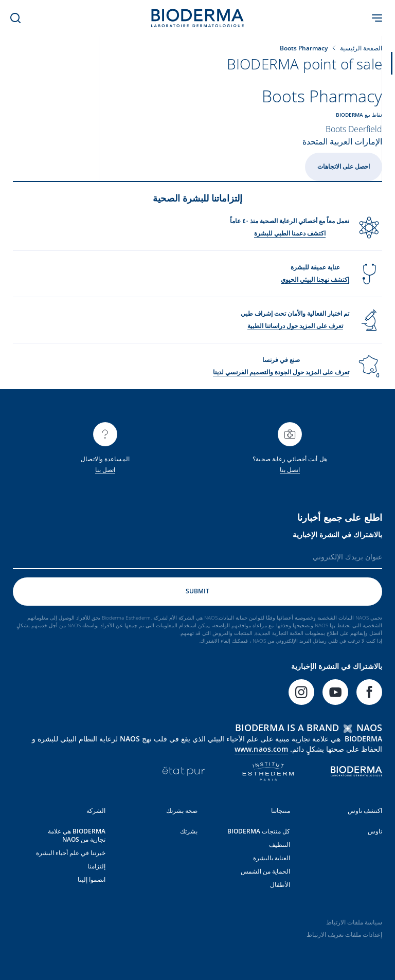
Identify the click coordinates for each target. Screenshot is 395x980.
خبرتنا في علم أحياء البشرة (71, 852)
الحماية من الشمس (265, 871)
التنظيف (280, 844)
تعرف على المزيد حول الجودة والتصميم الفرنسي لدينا (281, 371)
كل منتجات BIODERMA (259, 831)
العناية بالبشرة (272, 857)
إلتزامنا (96, 866)
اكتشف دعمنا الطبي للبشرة (290, 233)
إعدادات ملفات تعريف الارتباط (344, 934)
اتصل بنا (290, 470)
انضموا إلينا (92, 879)
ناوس (375, 831)
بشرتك (189, 831)
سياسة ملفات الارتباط (354, 922)
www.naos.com (261, 748)
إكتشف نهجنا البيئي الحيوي (315, 279)
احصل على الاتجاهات (344, 166)
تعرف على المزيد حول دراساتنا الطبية (295, 325)
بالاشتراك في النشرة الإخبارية (337, 534)
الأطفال (280, 884)
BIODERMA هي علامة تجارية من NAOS (77, 835)
